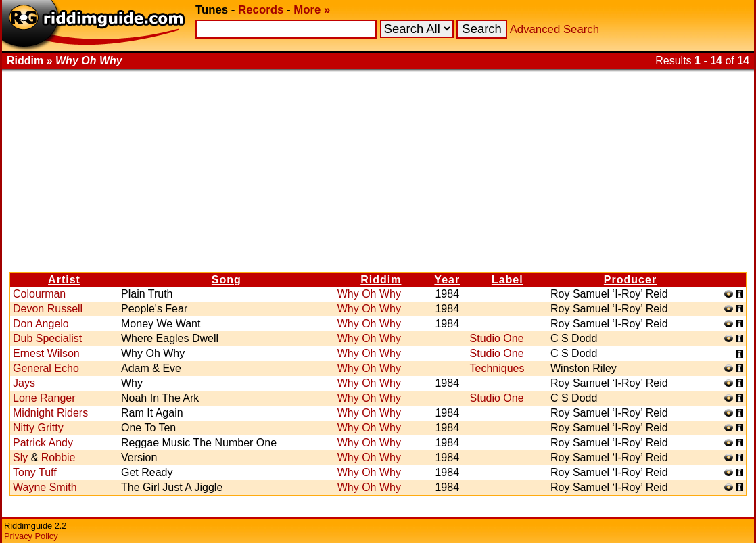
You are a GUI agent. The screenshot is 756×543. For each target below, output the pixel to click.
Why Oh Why (369, 294)
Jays (24, 383)
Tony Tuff (35, 472)
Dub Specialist (47, 338)
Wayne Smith (45, 487)
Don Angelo (41, 324)
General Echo (46, 368)
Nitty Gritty (38, 428)
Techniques (497, 368)
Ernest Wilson (46, 353)
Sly (20, 457)
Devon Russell (48, 309)
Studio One (497, 338)
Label (507, 280)
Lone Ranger (44, 398)
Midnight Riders (50, 413)
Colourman (39, 294)
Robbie (58, 457)
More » (312, 10)
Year (447, 280)
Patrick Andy (43, 443)
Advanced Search (554, 29)
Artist (64, 280)
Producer (630, 280)
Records (261, 10)
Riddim (381, 280)
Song (227, 280)
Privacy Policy (31, 536)
